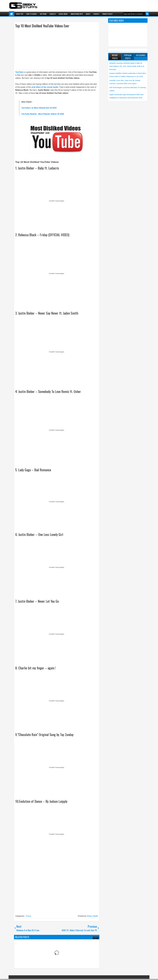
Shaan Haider (92, 916)
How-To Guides (32, 14)
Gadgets (53, 14)
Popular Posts (128, 57)
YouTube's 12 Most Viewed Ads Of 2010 (39, 108)
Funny (29, 916)
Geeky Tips (20, 14)
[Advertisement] (54, 48)
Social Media (63, 14)
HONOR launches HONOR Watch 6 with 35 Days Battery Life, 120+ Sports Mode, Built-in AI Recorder (127, 66)
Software (43, 14)
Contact (96, 14)
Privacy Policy (107, 14)
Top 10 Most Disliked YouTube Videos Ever (42, 26)
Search (147, 14)
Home (12, 14)
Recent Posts (115, 57)
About (88, 14)
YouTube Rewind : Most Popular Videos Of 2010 (43, 114)
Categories (141, 55)
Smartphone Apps (77, 14)
